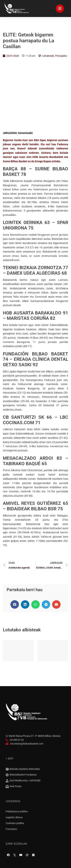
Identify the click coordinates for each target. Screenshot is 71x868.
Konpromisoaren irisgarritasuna (28, 811)
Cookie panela (17, 823)
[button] (15, 544)
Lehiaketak (48, 56)
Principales (61, 56)
